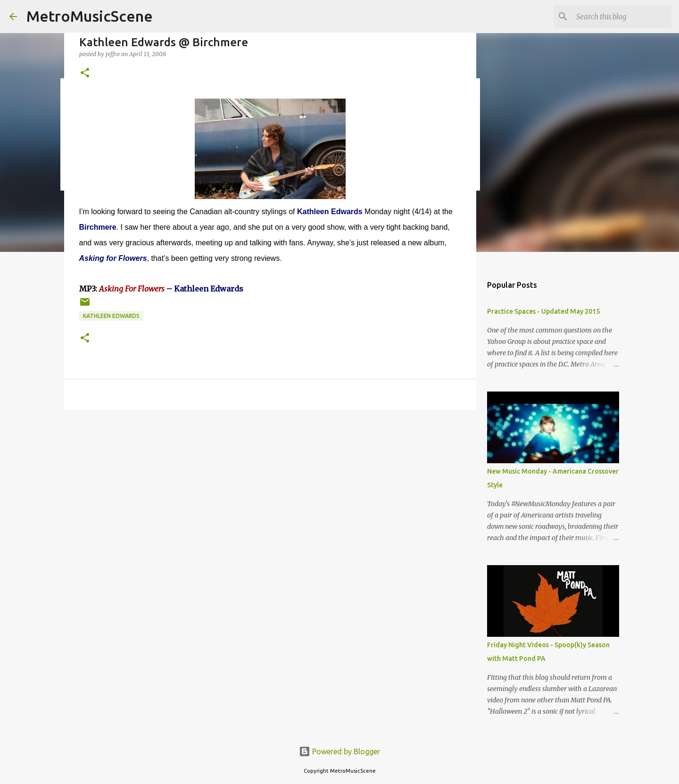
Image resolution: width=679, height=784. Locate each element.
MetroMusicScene (90, 16)
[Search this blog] (622, 17)
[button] (85, 73)
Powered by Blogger (339, 751)
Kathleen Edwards (111, 316)
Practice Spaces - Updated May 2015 (543, 311)
